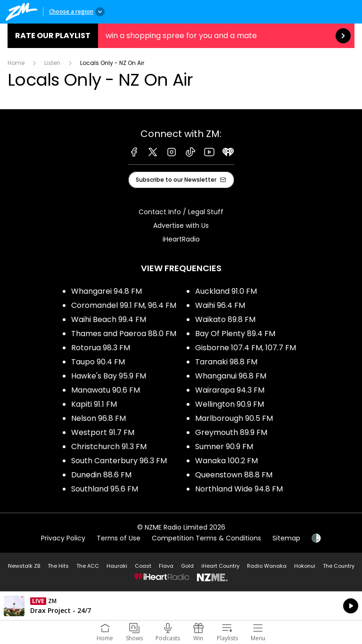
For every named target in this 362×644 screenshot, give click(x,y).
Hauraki (117, 566)
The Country (339, 566)
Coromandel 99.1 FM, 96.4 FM (124, 305)
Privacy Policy (63, 538)
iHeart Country (220, 566)
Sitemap (286, 538)
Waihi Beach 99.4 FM (109, 319)
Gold (187, 566)
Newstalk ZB (24, 566)
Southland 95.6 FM (105, 489)
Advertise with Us (181, 225)
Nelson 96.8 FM (99, 418)
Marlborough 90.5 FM (234, 418)
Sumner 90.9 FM (224, 447)
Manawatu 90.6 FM (106, 390)
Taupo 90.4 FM (98, 362)
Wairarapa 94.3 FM (230, 390)
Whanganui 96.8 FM (231, 376)
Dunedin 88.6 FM (101, 475)
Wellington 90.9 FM (230, 404)
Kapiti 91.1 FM (94, 404)
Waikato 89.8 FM (225, 319)
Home (16, 63)
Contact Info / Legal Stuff (181, 212)
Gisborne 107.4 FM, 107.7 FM (246, 348)
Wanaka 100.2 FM (226, 461)
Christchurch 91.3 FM (109, 447)
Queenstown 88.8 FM (234, 475)
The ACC (88, 566)
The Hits (58, 566)
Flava (166, 566)
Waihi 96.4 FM (220, 305)
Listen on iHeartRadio (181, 606)
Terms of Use (119, 538)
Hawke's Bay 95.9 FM (109, 376)
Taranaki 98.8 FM (226, 362)
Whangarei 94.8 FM (107, 291)
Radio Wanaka (267, 566)
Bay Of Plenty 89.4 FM (235, 334)
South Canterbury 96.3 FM (119, 461)
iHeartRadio (181, 239)
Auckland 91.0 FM (226, 291)
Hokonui (305, 566)
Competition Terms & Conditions (206, 538)
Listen (52, 63)
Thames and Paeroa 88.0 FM (124, 334)
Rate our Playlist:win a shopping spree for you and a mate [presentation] (181, 36)
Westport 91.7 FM (103, 432)
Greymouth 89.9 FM (231, 432)
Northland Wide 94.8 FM (239, 489)
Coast (143, 566)
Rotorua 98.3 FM (101, 348)
